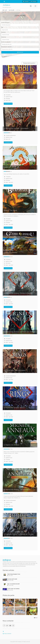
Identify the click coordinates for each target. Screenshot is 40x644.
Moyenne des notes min (6, 47)
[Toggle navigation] (35, 6)
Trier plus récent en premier (29, 63)
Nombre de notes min (6, 42)
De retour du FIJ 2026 (12, 579)
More (36, 618)
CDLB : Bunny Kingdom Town (14, 574)
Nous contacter (7, 634)
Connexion (34, 1)
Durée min (3, 32)
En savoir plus (8, 104)
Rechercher (20, 52)
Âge (2, 27)
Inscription (26, 1)
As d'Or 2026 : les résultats (13, 589)
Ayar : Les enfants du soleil (13, 584)
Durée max (4, 37)
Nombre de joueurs (5, 23)
